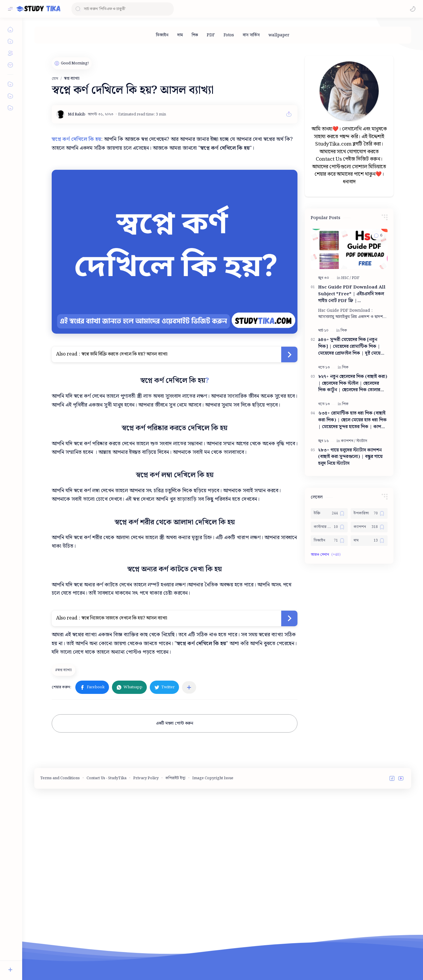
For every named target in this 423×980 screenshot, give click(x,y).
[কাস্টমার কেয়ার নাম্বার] (329, 704)
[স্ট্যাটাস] (362, 618)
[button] (413, 9)
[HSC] (346, 455)
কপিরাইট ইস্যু (175, 964)
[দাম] (180, 35)
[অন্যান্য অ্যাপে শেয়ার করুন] (189, 687)
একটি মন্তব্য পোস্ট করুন (175, 723)
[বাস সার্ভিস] (251, 35)
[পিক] (195, 35)
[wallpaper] (279, 35)
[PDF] (211, 35)
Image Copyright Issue (213, 964)
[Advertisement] (349, 132)
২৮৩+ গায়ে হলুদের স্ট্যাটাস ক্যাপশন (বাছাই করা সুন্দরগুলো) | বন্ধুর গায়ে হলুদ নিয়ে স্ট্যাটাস (350, 634)
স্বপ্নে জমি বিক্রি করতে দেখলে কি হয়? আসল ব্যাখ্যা (125, 354)
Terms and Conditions (60, 964)
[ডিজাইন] (162, 35)
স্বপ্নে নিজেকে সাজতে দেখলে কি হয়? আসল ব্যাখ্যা (124, 618)
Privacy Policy (146, 964)
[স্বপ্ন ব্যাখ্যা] (64, 670)
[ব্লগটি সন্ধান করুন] (123, 9)
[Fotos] (229, 35)
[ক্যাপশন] (348, 618)
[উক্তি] (329, 691)
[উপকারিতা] (369, 691)
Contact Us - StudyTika (106, 964)
